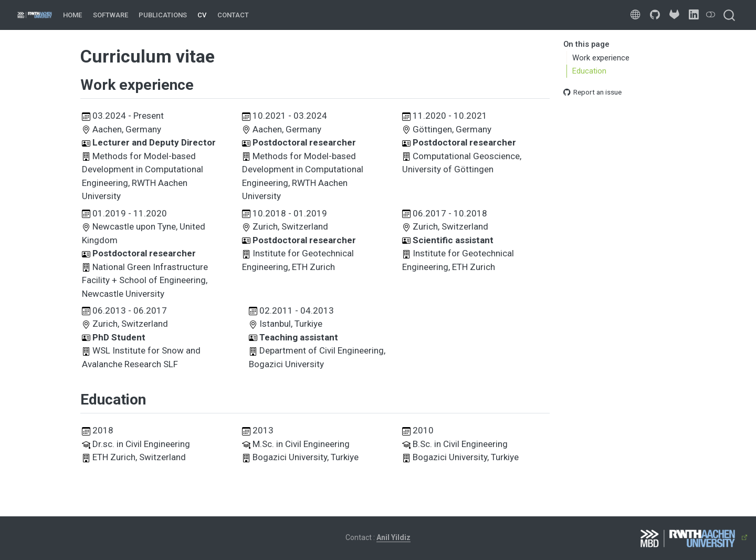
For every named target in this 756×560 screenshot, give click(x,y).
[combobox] (730, 15)
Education (589, 71)
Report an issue (592, 92)
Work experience (601, 58)
